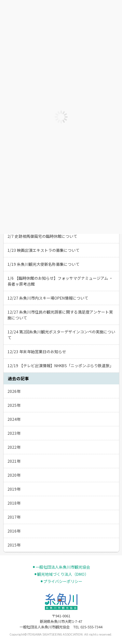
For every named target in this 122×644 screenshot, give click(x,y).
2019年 (14, 489)
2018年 (14, 503)
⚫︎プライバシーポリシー (61, 581)
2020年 (14, 475)
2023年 (14, 433)
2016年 (14, 531)
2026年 (14, 391)
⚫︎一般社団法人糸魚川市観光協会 (61, 567)
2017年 (14, 517)
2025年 (14, 405)
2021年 (14, 461)
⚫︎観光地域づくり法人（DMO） (61, 574)
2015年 (14, 545)
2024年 (14, 419)
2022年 (14, 447)
